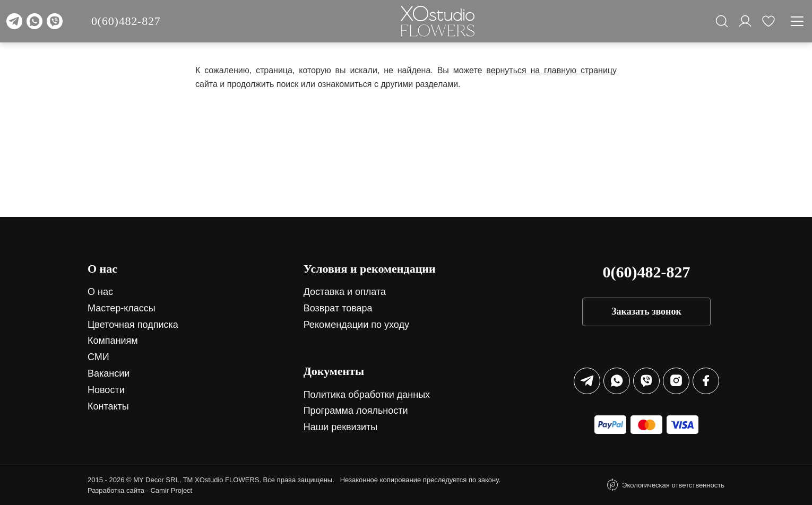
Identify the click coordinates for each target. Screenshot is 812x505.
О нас (100, 292)
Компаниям (113, 341)
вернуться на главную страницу (551, 70)
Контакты (108, 406)
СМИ (98, 357)
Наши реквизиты (341, 427)
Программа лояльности (356, 411)
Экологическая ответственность (673, 485)
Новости (106, 390)
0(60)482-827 (126, 21)
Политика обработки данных (367, 395)
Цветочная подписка (133, 325)
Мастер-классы (122, 308)
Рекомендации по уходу (356, 325)
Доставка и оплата (345, 292)
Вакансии (109, 373)
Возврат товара (338, 308)
